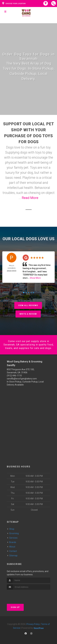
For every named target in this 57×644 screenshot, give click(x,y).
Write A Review (28, 314)
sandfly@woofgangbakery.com (22, 379)
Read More (30, 198)
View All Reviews (28, 305)
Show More (35, 278)
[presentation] (23, 595)
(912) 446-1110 (14, 376)
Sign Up (15, 607)
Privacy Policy (33, 624)
